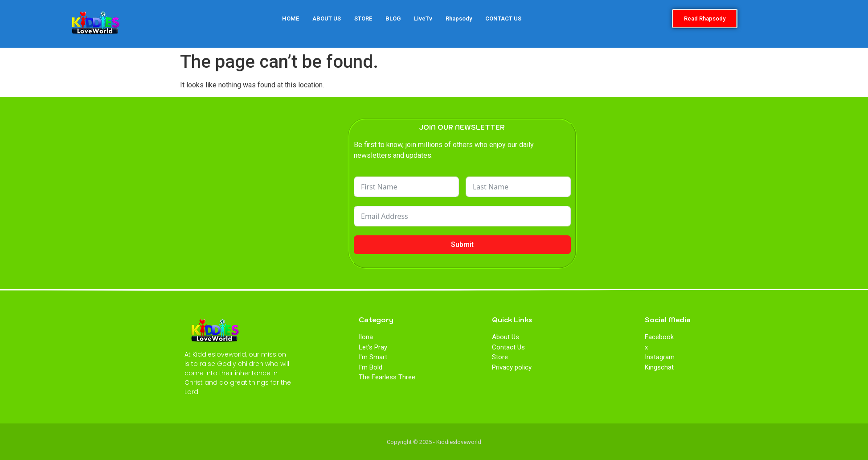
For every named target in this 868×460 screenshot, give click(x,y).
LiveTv (423, 18)
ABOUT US (327, 18)
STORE (363, 18)
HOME (291, 18)
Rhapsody (459, 18)
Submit (462, 244)
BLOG (393, 18)
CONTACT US (503, 18)
